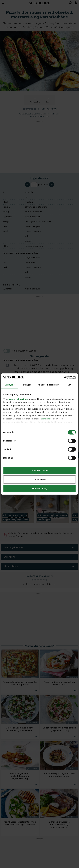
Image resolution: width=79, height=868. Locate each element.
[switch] (7, 351)
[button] (18, 494)
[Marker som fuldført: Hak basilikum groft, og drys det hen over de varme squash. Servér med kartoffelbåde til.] (7, 443)
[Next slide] (74, 492)
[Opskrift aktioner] (36, 691)
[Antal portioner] (34, 185)
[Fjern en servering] (27, 185)
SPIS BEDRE (39, 3)
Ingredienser (19, 455)
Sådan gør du (58, 455)
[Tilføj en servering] (52, 185)
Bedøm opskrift (49, 109)
